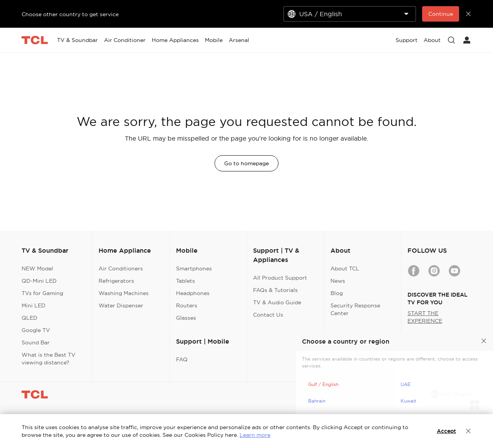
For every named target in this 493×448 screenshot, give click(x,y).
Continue (441, 14)
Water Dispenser (121, 305)
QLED (29, 318)
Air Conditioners (121, 268)
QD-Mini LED (39, 281)
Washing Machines (124, 293)
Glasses (186, 318)
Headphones (193, 293)
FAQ (182, 359)
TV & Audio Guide (277, 302)
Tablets (185, 281)
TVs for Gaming (42, 293)
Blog (337, 293)
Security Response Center (355, 309)
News (338, 281)
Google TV (36, 330)
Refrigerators (116, 281)
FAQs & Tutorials (275, 290)
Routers (187, 305)
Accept (446, 431)
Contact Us (268, 315)
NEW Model (37, 268)
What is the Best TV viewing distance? (49, 359)
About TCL (345, 268)
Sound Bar (36, 342)
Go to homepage (246, 163)
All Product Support (280, 278)
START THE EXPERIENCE (425, 317)
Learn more (255, 435)
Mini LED (34, 305)
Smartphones (194, 268)
